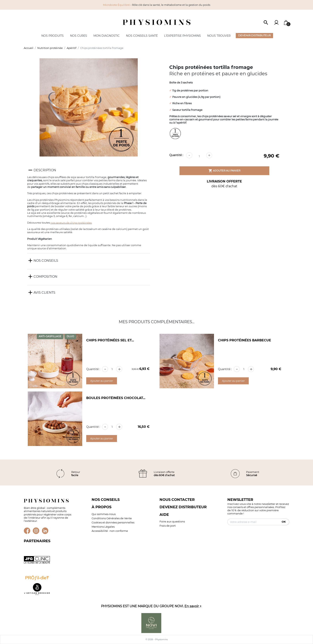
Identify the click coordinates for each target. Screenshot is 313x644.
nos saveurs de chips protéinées (71, 223)
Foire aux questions (172, 521)
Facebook (27, 531)
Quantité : (176, 155)
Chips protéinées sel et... (110, 340)
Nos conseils (106, 500)
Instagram (36, 531)
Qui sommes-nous (104, 514)
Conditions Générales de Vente (112, 518)
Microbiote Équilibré (116, 5)
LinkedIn (45, 531)
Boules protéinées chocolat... (116, 398)
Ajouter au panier (224, 171)
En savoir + (193, 606)
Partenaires (37, 541)
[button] (266, 22)
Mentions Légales (103, 527)
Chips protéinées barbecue (245, 340)
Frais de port (168, 526)
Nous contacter (177, 500)
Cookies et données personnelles (113, 522)
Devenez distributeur (183, 507)
